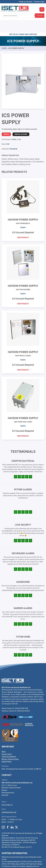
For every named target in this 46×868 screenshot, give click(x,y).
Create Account (21, 121)
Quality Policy (7, 748)
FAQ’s (4, 738)
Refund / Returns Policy (10, 746)
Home (4, 35)
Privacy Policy (7, 741)
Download (14, 136)
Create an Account (26, 2)
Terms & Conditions (9, 743)
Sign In (6, 121)
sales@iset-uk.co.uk (9, 799)
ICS (8, 131)
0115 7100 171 (7, 792)
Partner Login (39, 2)
